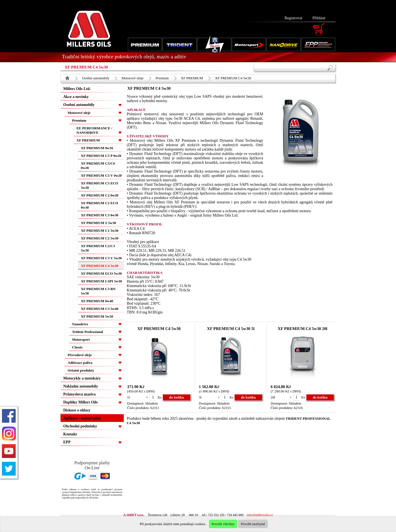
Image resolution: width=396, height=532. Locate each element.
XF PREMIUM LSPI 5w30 (101, 281)
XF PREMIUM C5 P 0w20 (101, 156)
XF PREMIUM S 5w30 (98, 223)
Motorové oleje (133, 78)
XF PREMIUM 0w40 (97, 301)
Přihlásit (319, 18)
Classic (77, 347)
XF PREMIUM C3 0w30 (100, 215)
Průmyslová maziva (79, 394)
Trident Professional (88, 332)
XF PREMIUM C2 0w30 (100, 195)
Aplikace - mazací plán (82, 418)
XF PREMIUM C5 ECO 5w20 (100, 185)
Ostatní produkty (81, 370)
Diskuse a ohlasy (77, 410)
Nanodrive (80, 324)
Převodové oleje (80, 355)
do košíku (177, 397)
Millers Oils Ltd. (77, 89)
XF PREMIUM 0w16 (97, 148)
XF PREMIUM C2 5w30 (100, 238)
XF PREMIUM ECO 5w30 (101, 273)
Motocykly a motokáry (82, 378)
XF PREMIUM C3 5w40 (100, 309)
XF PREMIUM (192, 78)
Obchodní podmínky (80, 426)
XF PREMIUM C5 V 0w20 (101, 175)
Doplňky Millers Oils (80, 402)
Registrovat (294, 18)
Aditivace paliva (80, 363)
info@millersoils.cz (260, 515)
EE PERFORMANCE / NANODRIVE (94, 130)
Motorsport (81, 339)
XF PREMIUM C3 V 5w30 (101, 258)
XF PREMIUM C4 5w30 (233, 78)
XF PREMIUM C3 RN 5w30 (98, 291)
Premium (162, 78)
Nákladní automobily (81, 386)
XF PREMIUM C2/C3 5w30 (98, 248)
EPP (67, 442)
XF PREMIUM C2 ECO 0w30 (100, 205)
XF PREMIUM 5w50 (97, 316)
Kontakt (70, 434)
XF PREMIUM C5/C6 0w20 (98, 166)
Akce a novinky (76, 97)
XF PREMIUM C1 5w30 (100, 230)
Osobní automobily (96, 78)
